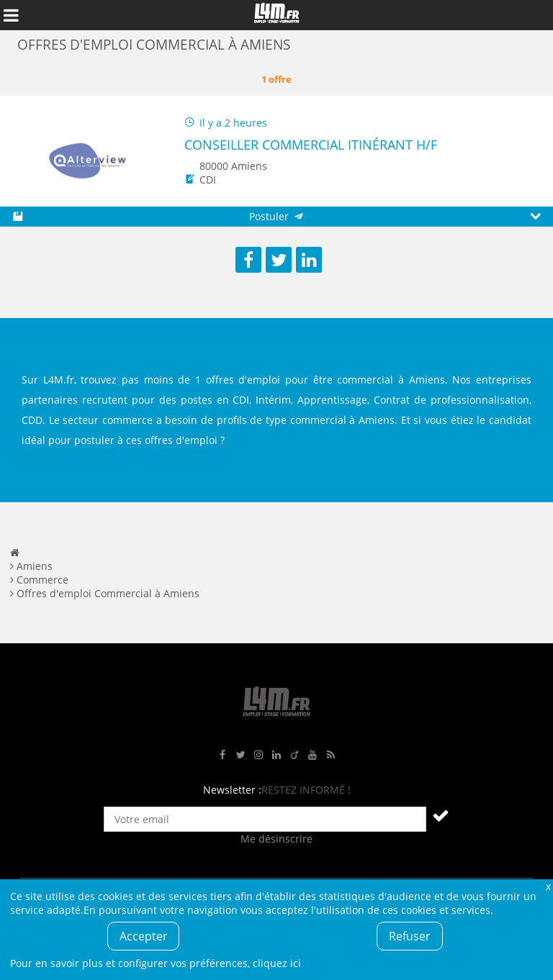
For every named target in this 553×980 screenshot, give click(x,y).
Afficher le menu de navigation (11, 15)
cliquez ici (277, 963)
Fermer (548, 886)
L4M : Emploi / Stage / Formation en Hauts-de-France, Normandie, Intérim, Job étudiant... (276, 15)
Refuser (410, 936)
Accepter (144, 936)
